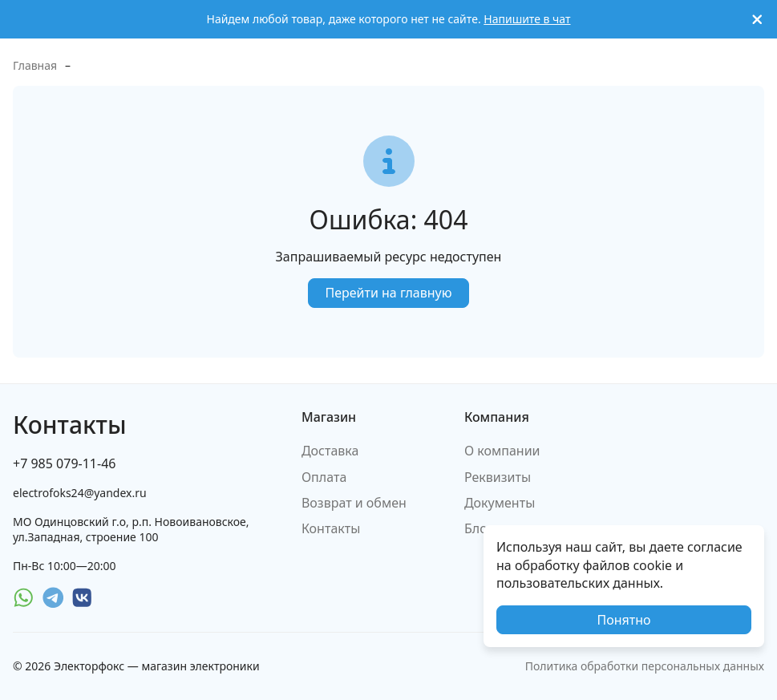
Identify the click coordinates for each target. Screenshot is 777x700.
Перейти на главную (388, 293)
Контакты (331, 528)
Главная (35, 65)
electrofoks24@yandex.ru (80, 493)
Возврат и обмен (354, 503)
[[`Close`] (757, 20)
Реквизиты (498, 477)
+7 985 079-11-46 (64, 463)
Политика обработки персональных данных (645, 666)
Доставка (330, 451)
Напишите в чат (527, 19)
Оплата (324, 477)
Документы (500, 503)
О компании (502, 451)
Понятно (623, 620)
